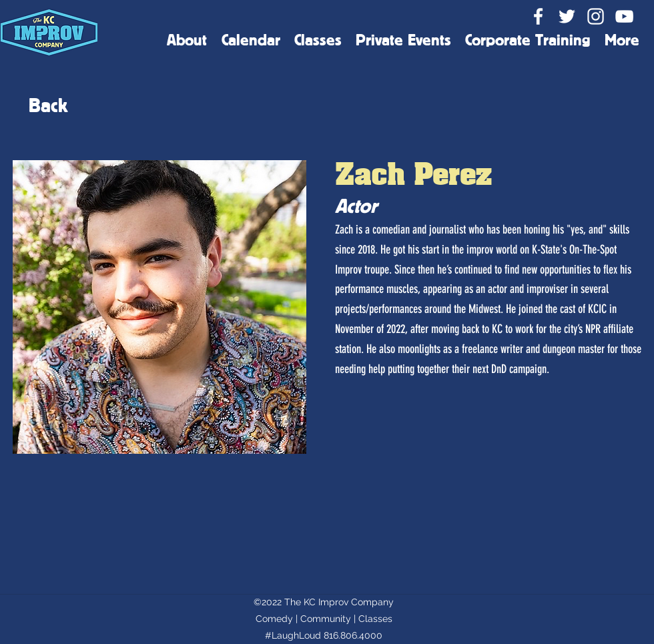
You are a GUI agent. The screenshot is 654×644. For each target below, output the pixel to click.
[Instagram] (596, 16)
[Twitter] (567, 16)
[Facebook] (538, 16)
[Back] (48, 105)
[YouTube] (624, 16)
